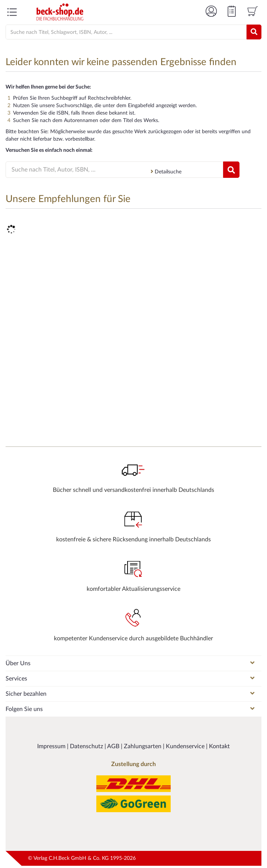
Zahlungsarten (143, 746)
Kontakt (219, 746)
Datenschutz (87, 746)
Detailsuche (166, 172)
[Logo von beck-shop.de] (60, 12)
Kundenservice (186, 746)
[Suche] (119, 32)
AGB (114, 746)
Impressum (52, 746)
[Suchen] (254, 32)
